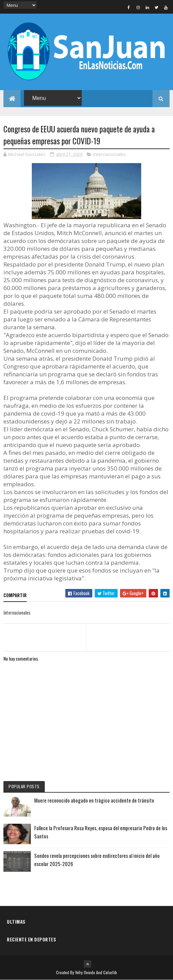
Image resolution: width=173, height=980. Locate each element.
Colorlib (110, 972)
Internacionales (110, 154)
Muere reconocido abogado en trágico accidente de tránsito (94, 800)
